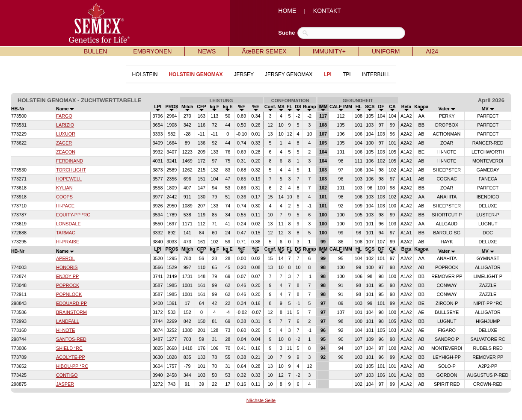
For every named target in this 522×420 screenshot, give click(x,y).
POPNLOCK (69, 294)
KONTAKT (327, 11)
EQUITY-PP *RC (73, 215)
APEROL (65, 258)
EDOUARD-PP (71, 303)
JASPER (65, 384)
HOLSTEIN (145, 74)
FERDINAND (70, 161)
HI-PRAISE (68, 242)
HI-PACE (65, 206)
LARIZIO (65, 125)
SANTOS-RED (71, 339)
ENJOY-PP (67, 276)
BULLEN (95, 51)
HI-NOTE (66, 330)
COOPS (64, 197)
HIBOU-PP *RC (72, 366)
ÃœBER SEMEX (264, 51)
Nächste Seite (261, 400)
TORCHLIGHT (71, 170)
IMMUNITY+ (329, 51)
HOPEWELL (69, 179)
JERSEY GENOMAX (289, 74)
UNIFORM (386, 51)
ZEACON (66, 152)
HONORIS (67, 267)
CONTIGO (67, 375)
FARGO (64, 116)
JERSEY (244, 74)
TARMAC (66, 233)
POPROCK (68, 285)
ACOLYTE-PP (71, 357)
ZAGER (64, 143)
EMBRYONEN (152, 51)
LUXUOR (66, 134)
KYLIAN (64, 188)
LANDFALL (68, 321)
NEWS (207, 51)
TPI (347, 74)
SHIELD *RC (69, 348)
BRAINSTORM (71, 312)
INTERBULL (376, 74)
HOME (287, 11)
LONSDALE (68, 224)
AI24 (432, 51)
